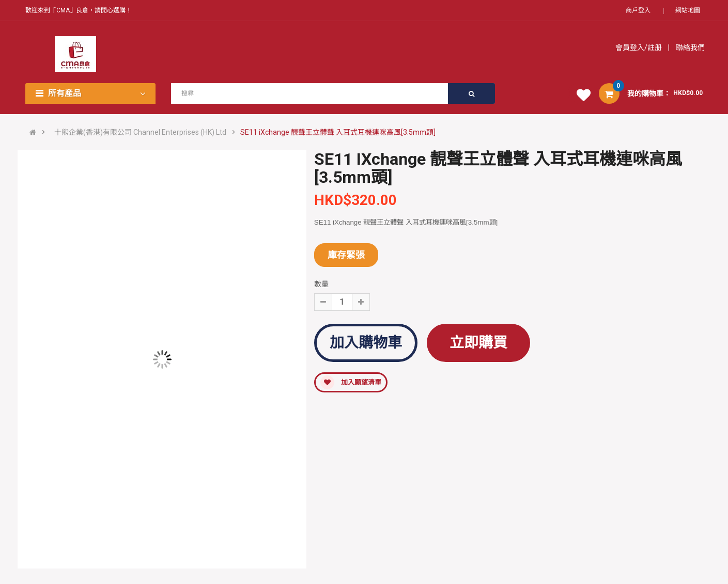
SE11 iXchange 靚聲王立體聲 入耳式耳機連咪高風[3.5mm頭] (338, 132)
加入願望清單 (351, 382)
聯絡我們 (690, 48)
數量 (321, 284)
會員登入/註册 (639, 48)
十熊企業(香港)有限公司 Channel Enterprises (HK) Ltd (140, 132)
